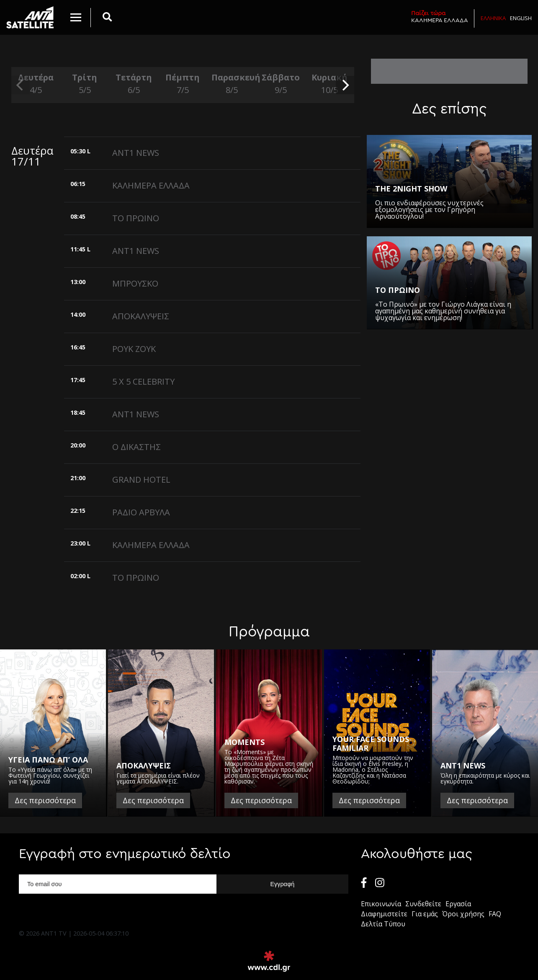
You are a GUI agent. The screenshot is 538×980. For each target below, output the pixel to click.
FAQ (495, 914)
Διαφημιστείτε (384, 914)
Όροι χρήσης (463, 914)
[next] (345, 85)
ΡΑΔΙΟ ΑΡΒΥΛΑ (141, 512)
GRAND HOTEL (141, 480)
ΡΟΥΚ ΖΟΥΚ (134, 349)
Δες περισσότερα (45, 800)
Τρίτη (85, 84)
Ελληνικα (493, 18)
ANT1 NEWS (136, 153)
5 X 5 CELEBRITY (143, 381)
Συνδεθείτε (423, 904)
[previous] (21, 85)
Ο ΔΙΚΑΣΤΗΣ (136, 447)
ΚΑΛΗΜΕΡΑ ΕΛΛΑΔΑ (440, 17)
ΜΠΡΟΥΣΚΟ (135, 283)
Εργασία (458, 904)
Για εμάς (425, 914)
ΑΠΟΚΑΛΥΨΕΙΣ (141, 316)
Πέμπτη (183, 84)
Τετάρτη (134, 84)
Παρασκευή (232, 84)
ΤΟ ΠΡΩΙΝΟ (136, 218)
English (521, 18)
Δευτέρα (36, 84)
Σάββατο (281, 84)
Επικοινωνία (381, 904)
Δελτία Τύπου (383, 924)
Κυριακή (330, 84)
